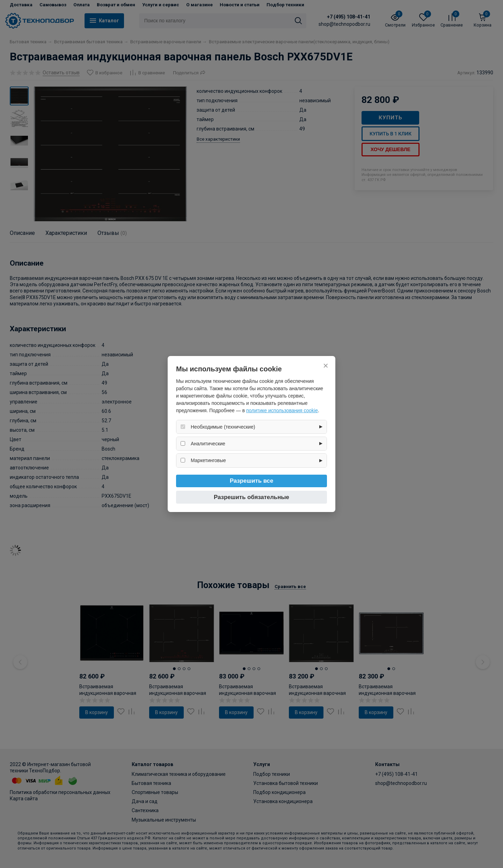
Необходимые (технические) (223, 427)
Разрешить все (252, 481)
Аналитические (208, 444)
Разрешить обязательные (251, 497)
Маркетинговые (208, 460)
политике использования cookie (282, 410)
